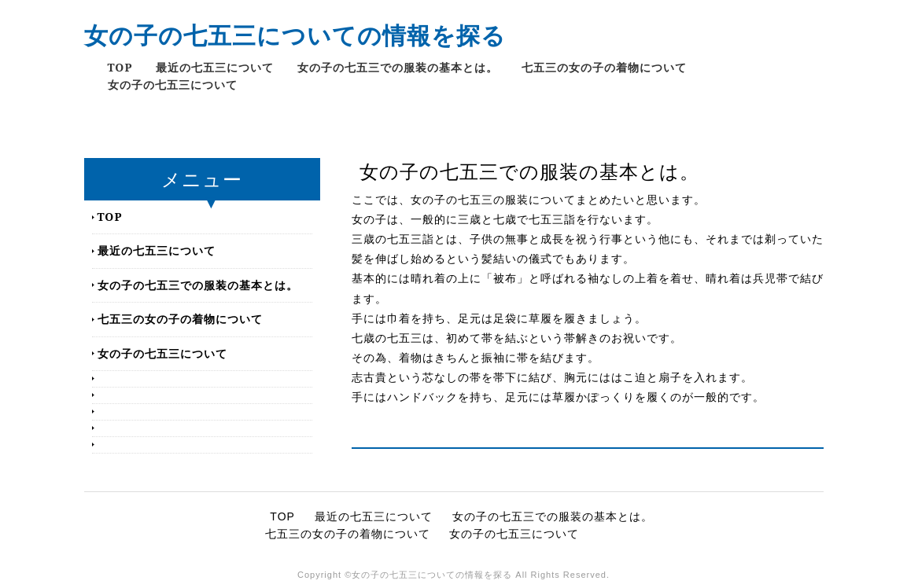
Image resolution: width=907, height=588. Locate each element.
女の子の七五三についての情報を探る (295, 35)
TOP (120, 67)
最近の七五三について (215, 67)
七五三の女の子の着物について (604, 67)
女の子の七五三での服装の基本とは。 (398, 67)
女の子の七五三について (173, 85)
